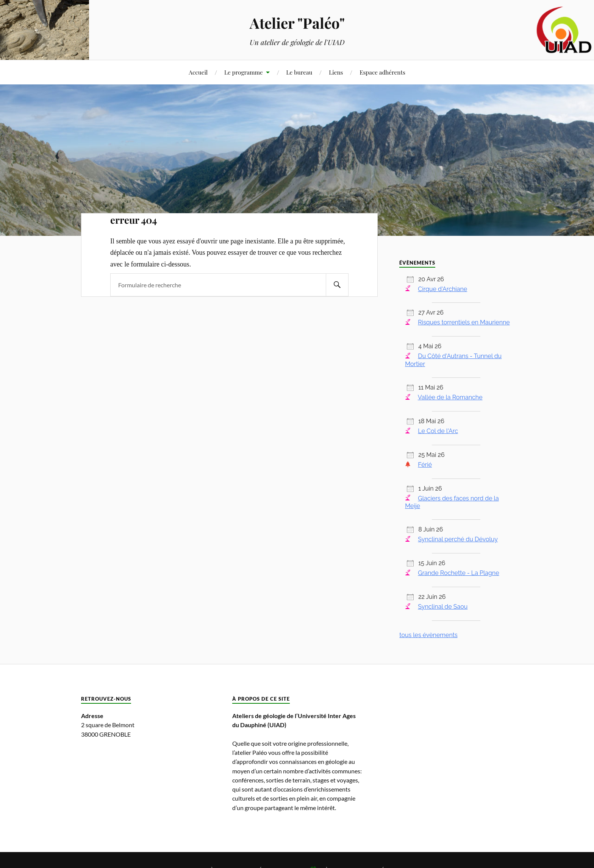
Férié (425, 465)
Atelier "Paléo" (297, 23)
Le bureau (299, 72)
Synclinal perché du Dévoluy (458, 539)
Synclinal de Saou (443, 607)
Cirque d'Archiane (442, 289)
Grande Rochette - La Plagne (458, 573)
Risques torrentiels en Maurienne (464, 322)
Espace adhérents (382, 72)
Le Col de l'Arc (438, 431)
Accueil (198, 72)
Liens (336, 72)
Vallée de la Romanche (450, 397)
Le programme (244, 72)
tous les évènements (428, 635)
